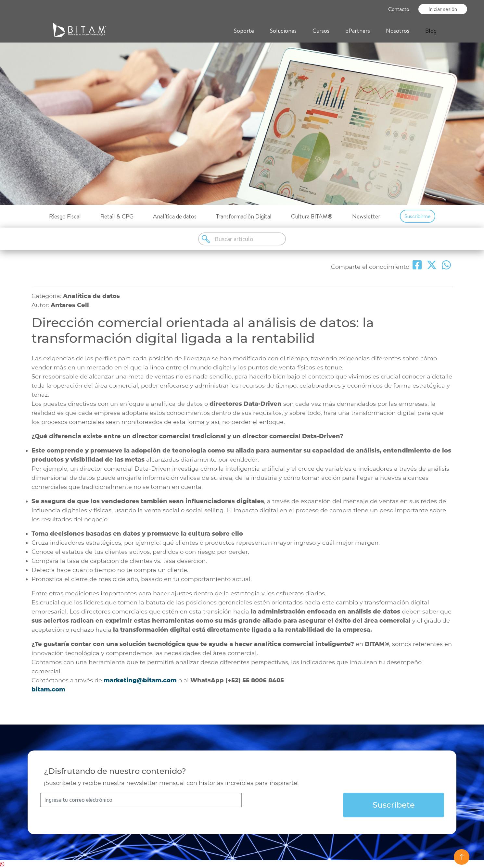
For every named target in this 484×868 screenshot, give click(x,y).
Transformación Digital (244, 216)
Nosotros (398, 31)
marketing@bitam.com (140, 680)
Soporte (244, 31)
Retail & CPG (117, 216)
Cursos (321, 31)
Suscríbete (394, 805)
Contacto (399, 9)
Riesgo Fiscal (65, 216)
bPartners (358, 31)
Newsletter (366, 216)
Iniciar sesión (443, 9)
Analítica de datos (175, 216)
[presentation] (293, 805)
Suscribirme (418, 216)
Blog (431, 31)
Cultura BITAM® (312, 216)
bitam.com (48, 689)
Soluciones (283, 31)
